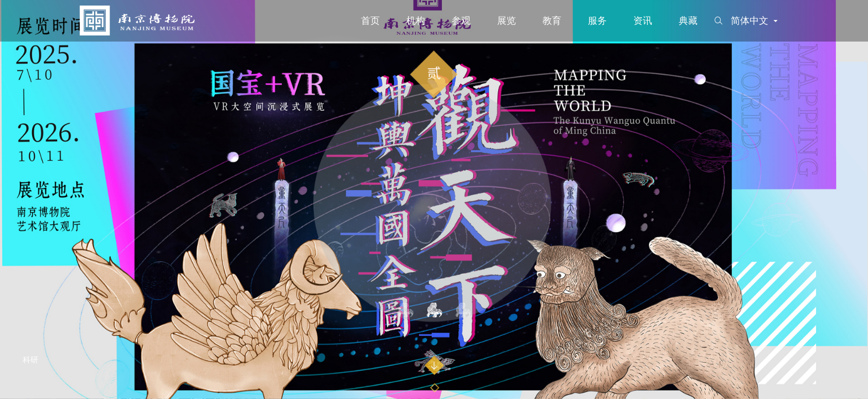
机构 (416, 21)
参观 (461, 21)
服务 (597, 21)
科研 (31, 360)
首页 (370, 21)
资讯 (643, 21)
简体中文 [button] (755, 21)
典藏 (688, 21)
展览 (507, 21)
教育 (552, 21)
